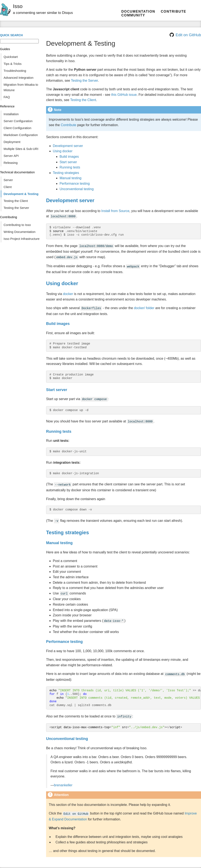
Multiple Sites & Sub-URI (21, 149)
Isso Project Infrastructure (22, 239)
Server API (11, 156)
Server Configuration (18, 121)
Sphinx (195, 865)
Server (8, 180)
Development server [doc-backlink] (70, 200)
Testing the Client (16, 201)
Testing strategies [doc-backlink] (68, 529)
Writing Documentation (19, 232)
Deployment (12, 142)
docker (68, 292)
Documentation (138, 11)
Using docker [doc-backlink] (62, 282)
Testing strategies (66, 173)
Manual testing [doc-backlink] (59, 539)
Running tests (70, 167)
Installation (11, 114)
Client (8, 187)
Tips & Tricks (13, 64)
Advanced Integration (19, 78)
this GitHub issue (124, 95)
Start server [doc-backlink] (57, 388)
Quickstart (11, 57)
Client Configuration (17, 128)
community (133, 15)
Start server (68, 162)
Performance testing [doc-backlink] (64, 637)
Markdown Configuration (21, 135)
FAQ (7, 97)
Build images (69, 157)
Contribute (174, 11)
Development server (68, 146)
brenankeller (63, 780)
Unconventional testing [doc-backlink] (67, 733)
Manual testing (71, 178)
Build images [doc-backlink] (58, 322)
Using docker (63, 151)
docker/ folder (144, 306)
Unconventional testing (77, 189)
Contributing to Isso (17, 225)
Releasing (11, 163)
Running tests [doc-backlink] (59, 429)
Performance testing (75, 184)
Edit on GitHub (185, 35)
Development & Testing (21, 194)
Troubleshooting (15, 71)
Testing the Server (16, 208)
